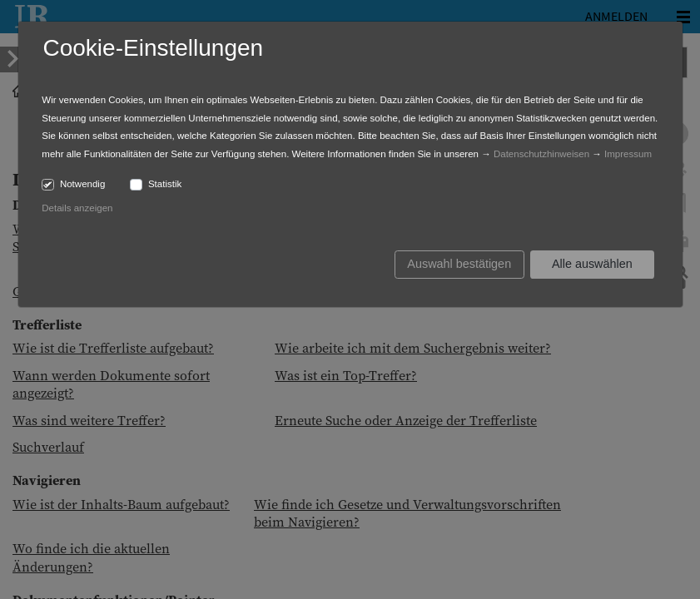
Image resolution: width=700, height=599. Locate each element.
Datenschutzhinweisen (541, 154)
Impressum (628, 154)
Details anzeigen (77, 208)
